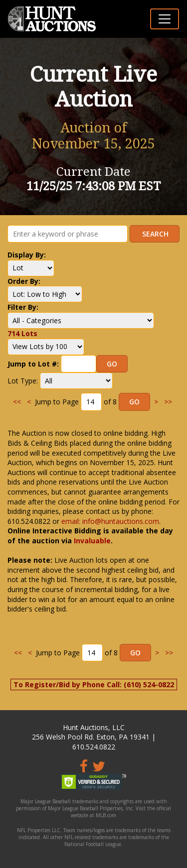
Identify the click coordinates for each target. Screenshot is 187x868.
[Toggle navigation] (165, 19)
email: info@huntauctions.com (110, 521)
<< (17, 402)
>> (168, 402)
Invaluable (92, 541)
